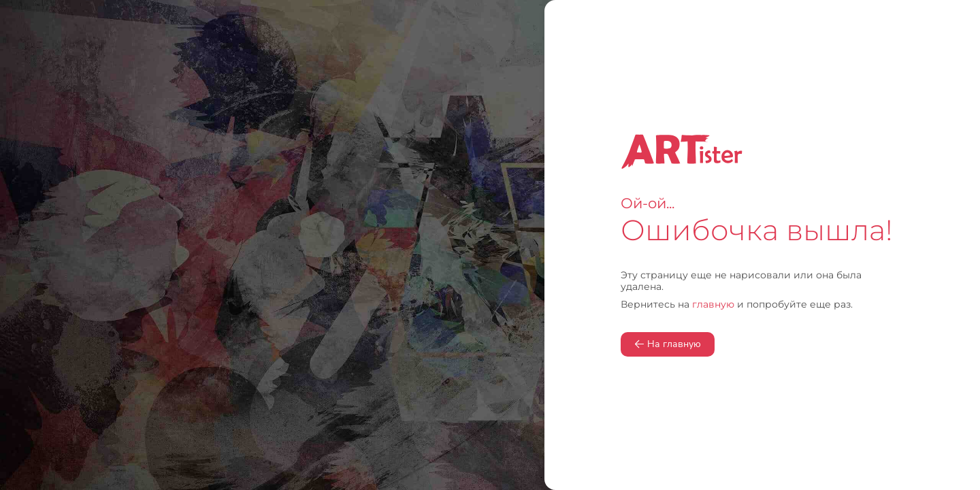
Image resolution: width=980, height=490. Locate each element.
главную (713, 304)
